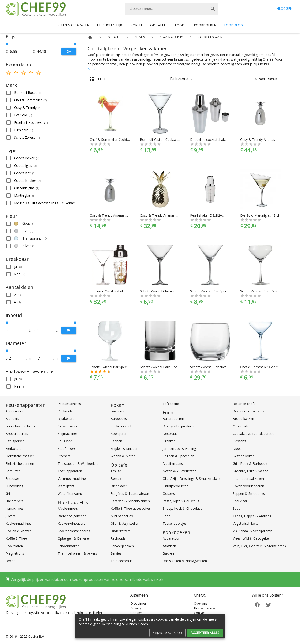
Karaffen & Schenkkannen (130, 501)
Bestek (116, 478)
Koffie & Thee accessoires (131, 508)
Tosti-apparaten (70, 471)
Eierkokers (13, 449)
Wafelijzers (66, 486)
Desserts (240, 441)
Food (180, 25)
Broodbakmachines (20, 426)
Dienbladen (119, 486)
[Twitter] (269, 604)
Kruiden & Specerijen (178, 456)
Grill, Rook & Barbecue (250, 464)
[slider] (41, 44)
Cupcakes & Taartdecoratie (253, 434)
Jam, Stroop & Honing (179, 449)
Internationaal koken (248, 478)
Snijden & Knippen (124, 449)
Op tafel (158, 25)
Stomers (64, 456)
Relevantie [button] (179, 79)
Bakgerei (117, 411)
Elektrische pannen (20, 464)
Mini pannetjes (122, 516)
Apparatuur (171, 538)
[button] (41, 93)
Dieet (237, 449)
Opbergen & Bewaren (74, 538)
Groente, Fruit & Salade (251, 471)
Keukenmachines (19, 523)
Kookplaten (14, 546)
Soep (167, 516)
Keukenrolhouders (71, 523)
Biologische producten (180, 426)
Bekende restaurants (249, 411)
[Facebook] (257, 604)
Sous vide (65, 441)
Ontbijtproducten (176, 486)
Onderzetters (121, 531)
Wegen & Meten (123, 456)
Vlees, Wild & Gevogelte (251, 538)
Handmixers (15, 501)
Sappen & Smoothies (249, 493)
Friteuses (13, 478)
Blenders (12, 419)
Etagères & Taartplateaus (130, 493)
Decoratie (170, 434)
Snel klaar (240, 501)
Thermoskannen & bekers (77, 553)
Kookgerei (118, 434)
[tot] (21, 51)
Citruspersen (15, 441)
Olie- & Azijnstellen (125, 523)
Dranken (169, 441)
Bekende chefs (244, 404)
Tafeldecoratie (122, 561)
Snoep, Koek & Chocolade (183, 508)
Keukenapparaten (73, 25)
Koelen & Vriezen (19, 531)
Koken (136, 25)
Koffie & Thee (16, 538)
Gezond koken (244, 456)
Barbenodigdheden (72, 516)
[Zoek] (213, 9)
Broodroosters (17, 434)
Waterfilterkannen (71, 493)
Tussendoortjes (175, 523)
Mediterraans (173, 464)
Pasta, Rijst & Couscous (181, 501)
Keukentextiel (121, 426)
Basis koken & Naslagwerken (185, 561)
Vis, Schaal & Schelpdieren (253, 531)
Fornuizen (13, 471)
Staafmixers (67, 449)
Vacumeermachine (72, 478)
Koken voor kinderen (248, 486)
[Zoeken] (166, 9)
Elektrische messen (20, 456)
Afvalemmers (68, 508)
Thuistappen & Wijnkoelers (78, 464)
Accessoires (15, 411)
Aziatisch (169, 546)
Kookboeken (205, 25)
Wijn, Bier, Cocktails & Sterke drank (259, 546)
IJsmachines (15, 508)
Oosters (169, 493)
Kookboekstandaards (74, 531)
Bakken (168, 553)
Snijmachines (68, 434)
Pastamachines (69, 404)
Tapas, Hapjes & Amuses (252, 516)
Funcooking (14, 486)
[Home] (90, 38)
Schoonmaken (69, 546)
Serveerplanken (122, 546)
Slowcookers (67, 426)
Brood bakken (243, 419)
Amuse (116, 471)
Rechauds (65, 411)
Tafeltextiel (171, 404)
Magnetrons (15, 553)
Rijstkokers (66, 419)
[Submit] (69, 51)
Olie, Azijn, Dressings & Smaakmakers (192, 478)
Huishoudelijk (110, 25)
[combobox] (172, 9)
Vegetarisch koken (247, 523)
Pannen (116, 441)
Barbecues (119, 419)
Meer (92, 69)
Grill (8, 493)
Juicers (11, 516)
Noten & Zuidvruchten (180, 471)
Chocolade (241, 426)
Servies (116, 553)
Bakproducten (173, 419)
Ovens (10, 561)
